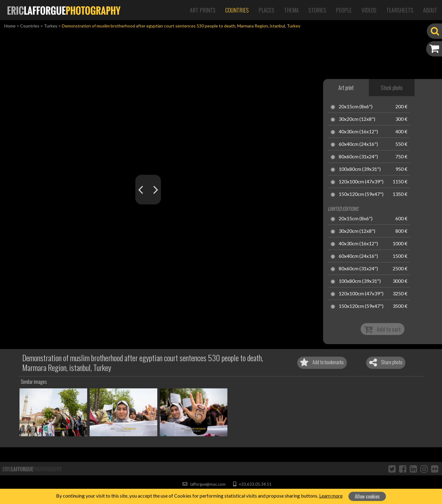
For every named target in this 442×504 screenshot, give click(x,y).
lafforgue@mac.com (204, 484)
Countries (237, 10)
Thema (291, 10)
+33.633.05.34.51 (252, 484)
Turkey (51, 26)
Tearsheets (400, 10)
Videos (369, 10)
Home (10, 26)
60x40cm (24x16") (358, 144)
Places (266, 10)
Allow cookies (367, 496)
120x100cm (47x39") (361, 182)
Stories (317, 10)
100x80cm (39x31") (360, 169)
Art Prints (203, 10)
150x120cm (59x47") (361, 194)
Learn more (331, 496)
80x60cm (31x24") (358, 157)
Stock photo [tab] (392, 88)
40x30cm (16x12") (358, 132)
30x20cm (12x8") (357, 119)
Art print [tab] (346, 88)
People (344, 10)
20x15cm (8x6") (356, 107)
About (430, 10)
